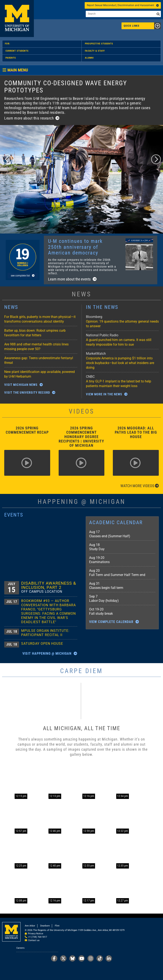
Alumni (89, 58)
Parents (11, 58)
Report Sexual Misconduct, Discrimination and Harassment (123, 5)
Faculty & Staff (95, 51)
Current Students (17, 51)
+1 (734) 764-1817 (38, 937)
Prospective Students (99, 44)
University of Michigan (17, 19)
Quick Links (142, 26)
